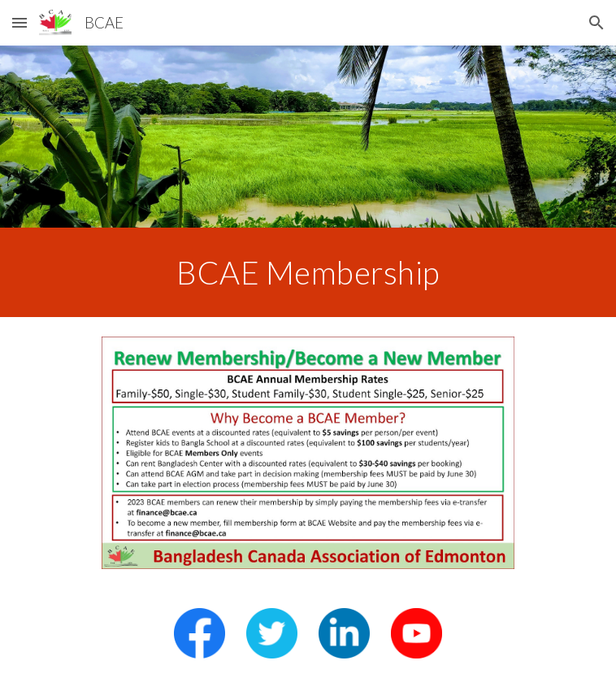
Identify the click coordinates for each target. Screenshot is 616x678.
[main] (308, 272)
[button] (20, 22)
